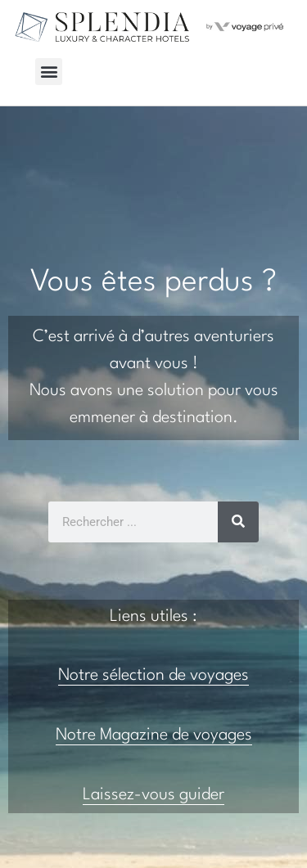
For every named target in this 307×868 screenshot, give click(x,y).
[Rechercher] (238, 522)
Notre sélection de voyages (153, 676)
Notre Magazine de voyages (154, 735)
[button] (49, 72)
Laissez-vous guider (153, 795)
